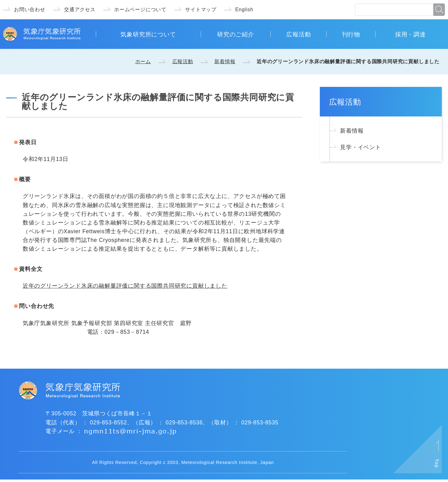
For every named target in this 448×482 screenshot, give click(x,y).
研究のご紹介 (236, 34)
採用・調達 (411, 34)
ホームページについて (140, 9)
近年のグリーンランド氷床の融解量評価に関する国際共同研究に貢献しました (125, 286)
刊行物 (351, 34)
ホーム (143, 61)
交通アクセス (80, 9)
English (244, 9)
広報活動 (299, 34)
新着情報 (225, 61)
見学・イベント (361, 147)
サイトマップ (201, 9)
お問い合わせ (30, 9)
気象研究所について (148, 34)
